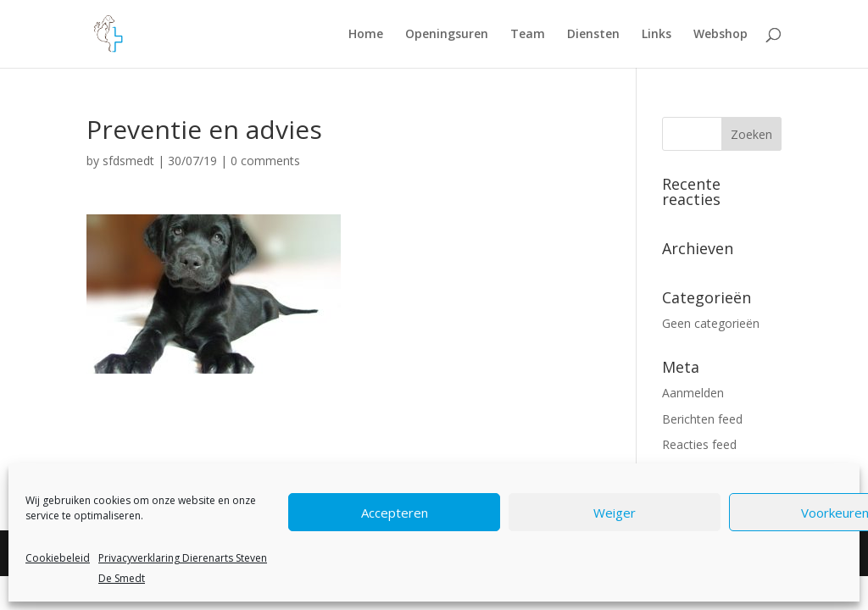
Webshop (721, 35)
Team (528, 35)
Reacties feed (699, 444)
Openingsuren (447, 35)
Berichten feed (702, 419)
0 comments (265, 161)
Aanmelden (693, 393)
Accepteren (395, 513)
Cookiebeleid (58, 558)
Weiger (615, 513)
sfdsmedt (128, 161)
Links (657, 35)
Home (366, 35)
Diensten (593, 35)
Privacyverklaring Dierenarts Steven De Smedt (183, 568)
